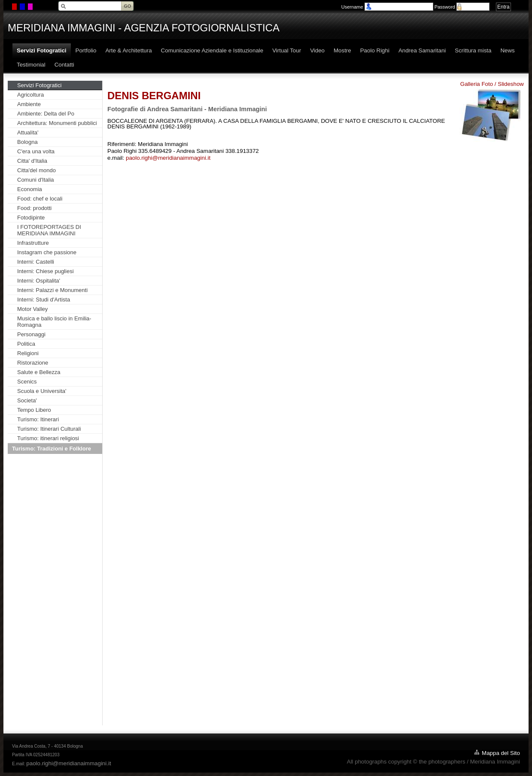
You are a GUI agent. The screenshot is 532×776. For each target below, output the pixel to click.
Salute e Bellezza (39, 372)
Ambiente (29, 104)
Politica (26, 344)
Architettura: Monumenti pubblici (57, 123)
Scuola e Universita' (42, 391)
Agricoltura (30, 95)
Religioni (28, 353)
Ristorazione (33, 363)
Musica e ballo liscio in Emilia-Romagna (54, 322)
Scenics (27, 382)
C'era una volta (36, 151)
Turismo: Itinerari (38, 419)
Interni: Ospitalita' (39, 281)
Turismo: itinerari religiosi (48, 438)
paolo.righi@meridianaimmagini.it (168, 158)
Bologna (27, 142)
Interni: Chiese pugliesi (46, 271)
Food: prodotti (34, 208)
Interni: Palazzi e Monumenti (52, 290)
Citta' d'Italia (32, 161)
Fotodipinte (31, 218)
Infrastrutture (33, 243)
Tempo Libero (34, 410)
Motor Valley (32, 309)
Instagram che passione (47, 252)
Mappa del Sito (501, 753)
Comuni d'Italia (36, 180)
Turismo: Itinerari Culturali (49, 429)
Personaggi (31, 334)
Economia (30, 189)
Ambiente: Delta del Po (46, 114)
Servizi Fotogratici (39, 85)
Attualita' (28, 132)
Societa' (27, 400)
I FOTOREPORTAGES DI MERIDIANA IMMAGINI (49, 230)
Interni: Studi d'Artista (44, 300)
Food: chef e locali (40, 199)
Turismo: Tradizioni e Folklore (52, 449)
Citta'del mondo (36, 170)
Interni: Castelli (36, 262)
